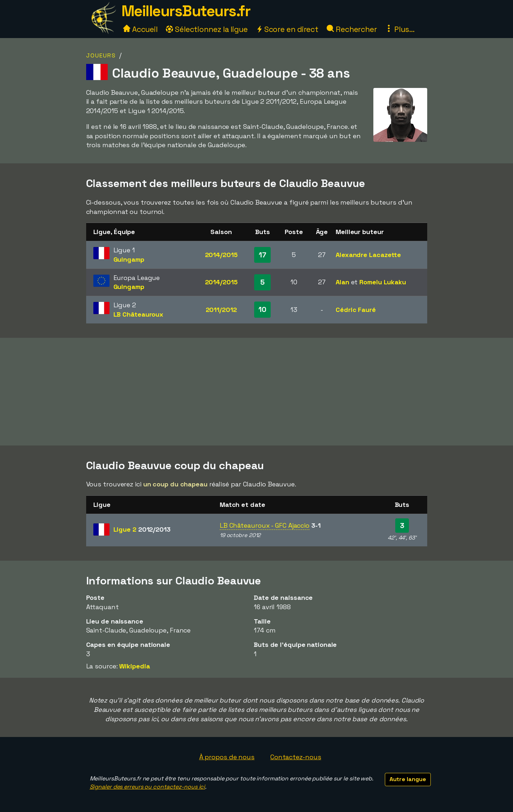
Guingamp (129, 259)
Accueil (140, 29)
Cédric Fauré (356, 310)
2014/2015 (221, 255)
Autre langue (408, 779)
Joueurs (101, 55)
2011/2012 (221, 310)
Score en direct (287, 29)
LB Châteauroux (139, 314)
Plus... (400, 29)
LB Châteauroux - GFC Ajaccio (265, 525)
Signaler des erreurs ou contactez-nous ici (148, 787)
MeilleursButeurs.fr (186, 11)
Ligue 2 (142, 529)
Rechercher (352, 29)
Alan (342, 282)
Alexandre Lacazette (368, 255)
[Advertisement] (257, 392)
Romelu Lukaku (383, 282)
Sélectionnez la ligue (207, 29)
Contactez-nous (296, 757)
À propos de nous (227, 757)
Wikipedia (134, 666)
